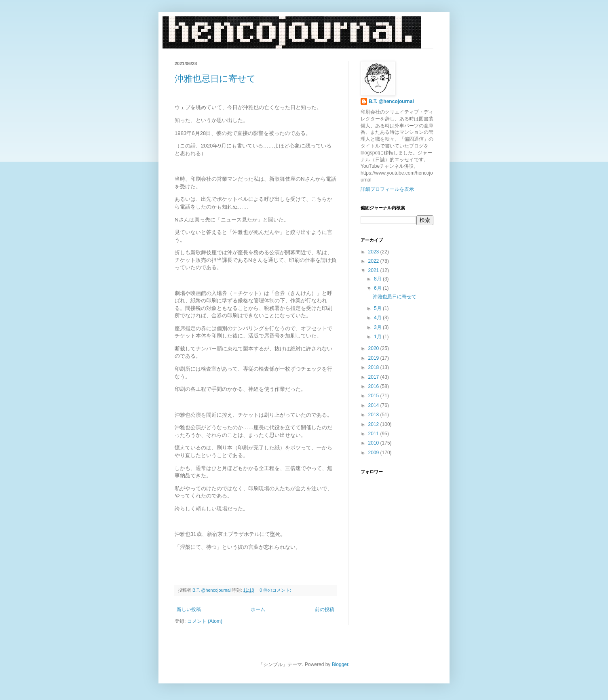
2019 (374, 358)
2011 (374, 434)
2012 (374, 424)
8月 (378, 279)
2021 (374, 270)
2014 (374, 405)
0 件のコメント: (276, 590)
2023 (374, 252)
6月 (378, 288)
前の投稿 (325, 609)
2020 (374, 348)
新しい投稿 (189, 609)
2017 (374, 377)
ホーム (258, 609)
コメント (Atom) (205, 621)
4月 (378, 318)
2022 (374, 261)
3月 (378, 327)
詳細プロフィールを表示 (387, 189)
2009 (374, 453)
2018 (374, 367)
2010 (374, 443)
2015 (374, 396)
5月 (378, 308)
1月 (378, 337)
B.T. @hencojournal (391, 101)
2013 (374, 415)
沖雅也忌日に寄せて (215, 79)
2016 (374, 386)
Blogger (340, 664)
